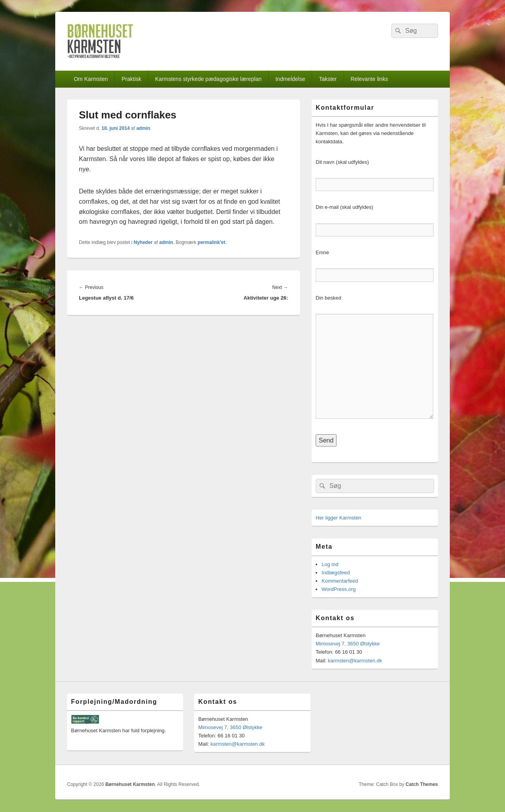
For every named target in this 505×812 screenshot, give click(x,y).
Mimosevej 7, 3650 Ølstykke (348, 644)
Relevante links (369, 79)
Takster (328, 79)
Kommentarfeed (340, 581)
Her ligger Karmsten (339, 518)
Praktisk (131, 79)
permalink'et (211, 242)
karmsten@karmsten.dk (355, 661)
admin (143, 128)
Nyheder (143, 242)
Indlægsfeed (336, 573)
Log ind (330, 564)
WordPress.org (339, 589)
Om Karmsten (91, 79)
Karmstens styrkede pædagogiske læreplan (208, 79)
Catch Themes (422, 784)
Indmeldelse (290, 79)
